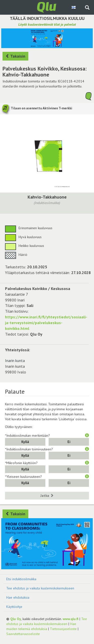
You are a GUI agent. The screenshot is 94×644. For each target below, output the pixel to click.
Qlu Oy (16, 619)
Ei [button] (69, 442)
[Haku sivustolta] (87, 8)
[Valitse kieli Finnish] (74, 7)
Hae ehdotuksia (18, 597)
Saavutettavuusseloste (23, 634)
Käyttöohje (14, 607)
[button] (87, 435)
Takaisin (15, 56)
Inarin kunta (15, 360)
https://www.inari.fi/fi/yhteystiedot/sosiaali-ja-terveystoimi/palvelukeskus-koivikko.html (46, 323)
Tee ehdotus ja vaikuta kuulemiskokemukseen (40, 588)
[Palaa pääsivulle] (47, 7)
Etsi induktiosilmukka (21, 579)
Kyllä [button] (25, 442)
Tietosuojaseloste (63, 629)
